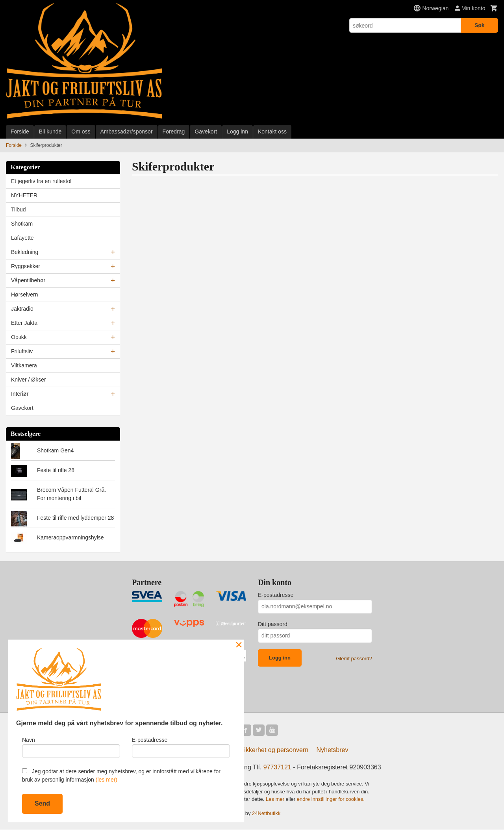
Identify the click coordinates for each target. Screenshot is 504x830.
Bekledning (25, 252)
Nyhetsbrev (333, 751)
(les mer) (107, 780)
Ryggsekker (26, 266)
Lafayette (22, 238)
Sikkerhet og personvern (274, 751)
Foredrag (174, 132)
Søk (480, 25)
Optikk (19, 337)
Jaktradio (22, 309)
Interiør (20, 394)
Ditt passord (273, 624)
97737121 (277, 768)
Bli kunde (50, 132)
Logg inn (237, 132)
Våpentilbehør (28, 280)
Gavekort (206, 132)
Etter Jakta (24, 323)
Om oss (81, 132)
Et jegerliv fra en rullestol (41, 181)
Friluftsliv (22, 351)
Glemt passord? (354, 659)
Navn (71, 747)
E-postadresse (276, 595)
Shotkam (22, 224)
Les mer (276, 800)
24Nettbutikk (266, 814)
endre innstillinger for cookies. (331, 800)
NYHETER (24, 195)
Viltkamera (24, 365)
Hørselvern (24, 295)
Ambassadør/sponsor (127, 132)
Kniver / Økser (29, 380)
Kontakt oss (272, 132)
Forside (20, 132)
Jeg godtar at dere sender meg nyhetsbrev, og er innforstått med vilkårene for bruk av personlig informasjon (121, 775)
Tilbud (19, 209)
